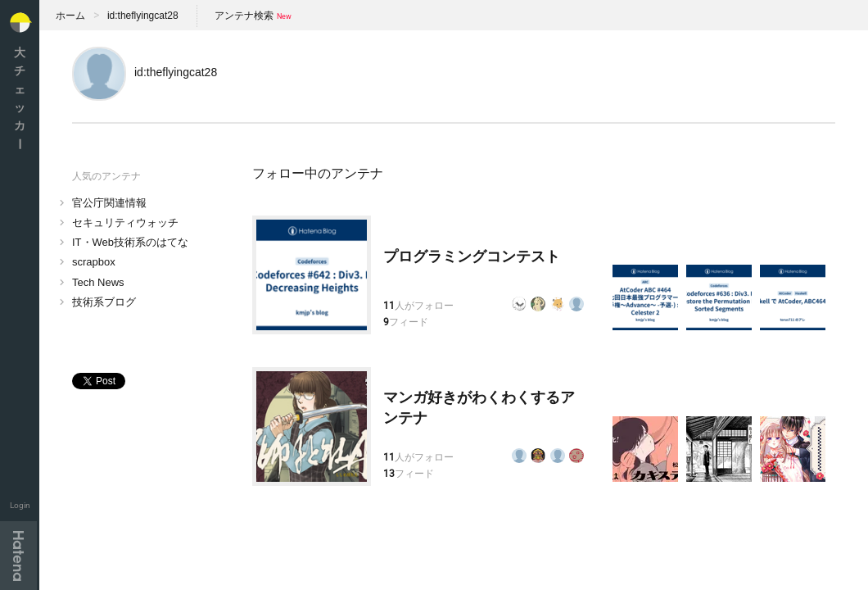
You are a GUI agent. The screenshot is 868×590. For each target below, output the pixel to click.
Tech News (98, 282)
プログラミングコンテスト (472, 256)
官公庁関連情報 (109, 203)
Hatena (18, 556)
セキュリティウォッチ (125, 222)
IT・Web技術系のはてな (130, 242)
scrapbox (94, 262)
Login (20, 505)
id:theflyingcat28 (143, 16)
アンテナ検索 (244, 16)
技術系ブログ (104, 302)
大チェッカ (20, 98)
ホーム (70, 16)
